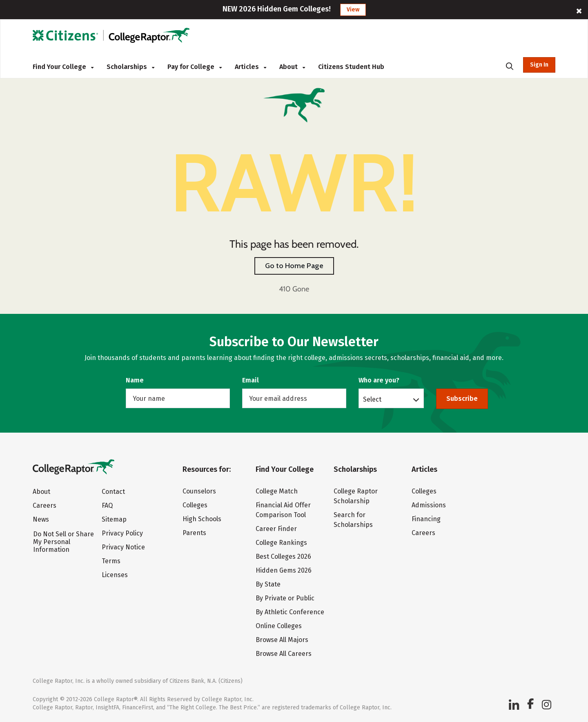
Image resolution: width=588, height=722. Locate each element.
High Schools (202, 519)
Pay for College (195, 67)
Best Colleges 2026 (283, 556)
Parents (194, 533)
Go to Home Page (294, 266)
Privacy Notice (123, 547)
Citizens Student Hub (351, 67)
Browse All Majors (282, 640)
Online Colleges (279, 626)
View (353, 10)
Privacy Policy (122, 533)
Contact (113, 492)
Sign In (539, 65)
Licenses (115, 575)
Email (251, 380)
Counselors (199, 491)
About (292, 67)
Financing (426, 519)
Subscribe (462, 399)
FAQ (107, 505)
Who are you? (379, 380)
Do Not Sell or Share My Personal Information (63, 542)
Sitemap (114, 519)
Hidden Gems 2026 (284, 570)
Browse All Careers (284, 654)
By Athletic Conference (290, 612)
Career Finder (276, 529)
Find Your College (63, 67)
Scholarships (130, 67)
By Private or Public (285, 598)
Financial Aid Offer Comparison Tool (283, 510)
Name (135, 380)
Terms (111, 561)
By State (268, 584)
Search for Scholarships (353, 520)
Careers (45, 505)
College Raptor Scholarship (356, 496)
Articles (251, 67)
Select (372, 399)
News (41, 519)
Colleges (195, 505)
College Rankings (281, 543)
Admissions (429, 505)
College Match (277, 491)
